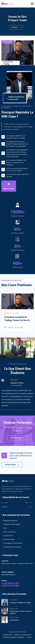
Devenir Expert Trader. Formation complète (21, 612)
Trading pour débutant (10, 521)
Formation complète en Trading (20, 603)
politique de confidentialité (22, 635)
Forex (5, 528)
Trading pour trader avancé (11, 524)
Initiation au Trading (8, 63)
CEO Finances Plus (17, 386)
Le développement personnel (12, 547)
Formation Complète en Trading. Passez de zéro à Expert (17, 320)
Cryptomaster (14, 620)
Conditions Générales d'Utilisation (14, 637)
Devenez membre (12, 465)
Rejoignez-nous (17, 438)
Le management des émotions (13, 543)
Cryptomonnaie (8, 536)
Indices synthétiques (10, 532)
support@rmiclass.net (8, 575)
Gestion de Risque (9, 539)
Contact (29, 637)
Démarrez (16, 27)
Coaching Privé (7, 635)
